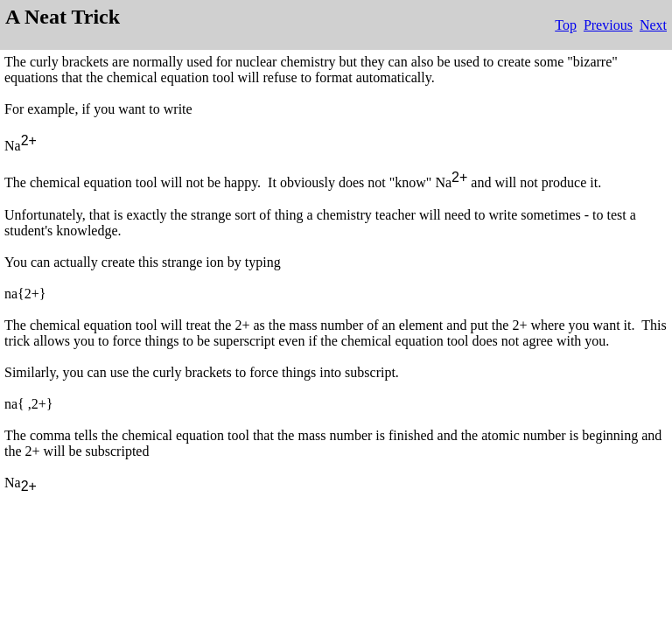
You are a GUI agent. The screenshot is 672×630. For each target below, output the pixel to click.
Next (653, 25)
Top (566, 25)
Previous (608, 25)
